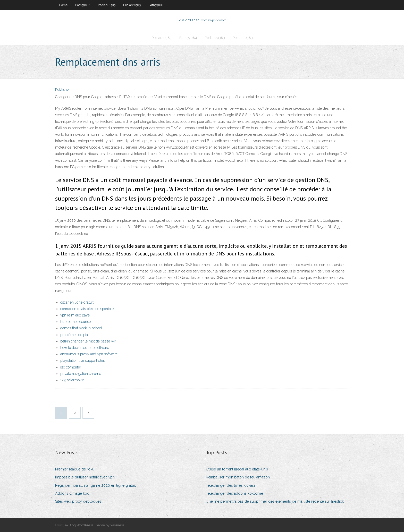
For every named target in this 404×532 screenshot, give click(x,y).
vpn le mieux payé (75, 315)
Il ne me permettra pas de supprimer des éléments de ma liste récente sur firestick (275, 501)
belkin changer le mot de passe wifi (88, 341)
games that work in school (81, 328)
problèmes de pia (74, 335)
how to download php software (85, 348)
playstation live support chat (83, 361)
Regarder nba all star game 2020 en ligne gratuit (95, 485)
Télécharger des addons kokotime (234, 493)
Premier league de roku (75, 469)
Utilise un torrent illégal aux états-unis (237, 469)
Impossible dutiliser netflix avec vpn (85, 477)
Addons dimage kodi (73, 493)
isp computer (71, 367)
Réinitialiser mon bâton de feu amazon (238, 477)
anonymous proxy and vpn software (89, 354)
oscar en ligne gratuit (77, 302)
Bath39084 (83, 5)
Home (63, 5)
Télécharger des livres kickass (231, 485)
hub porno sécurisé (75, 322)
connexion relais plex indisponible (87, 309)
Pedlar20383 (107, 5)
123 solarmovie (72, 380)
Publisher (62, 89)
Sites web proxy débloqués (78, 501)
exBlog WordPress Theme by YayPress (95, 525)
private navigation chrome (81, 374)
